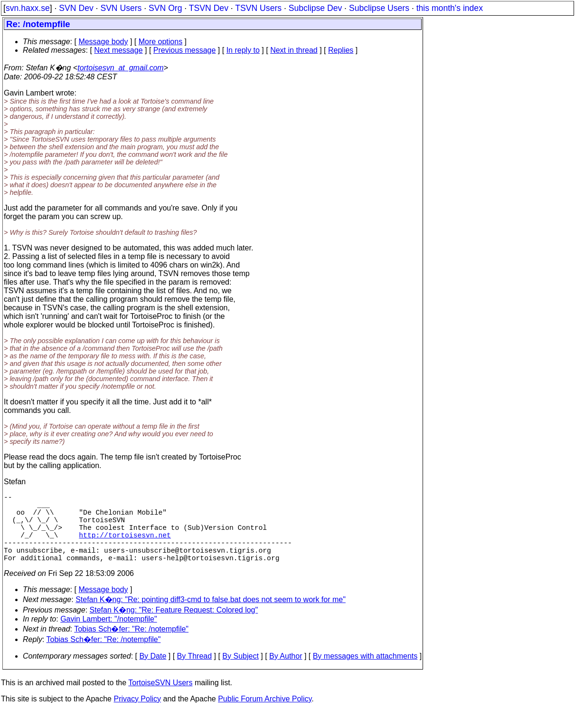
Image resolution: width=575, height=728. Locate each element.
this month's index (450, 8)
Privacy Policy (137, 716)
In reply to (243, 50)
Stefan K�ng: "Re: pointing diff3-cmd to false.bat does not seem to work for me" (211, 617)
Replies (341, 50)
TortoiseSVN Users (160, 700)
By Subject (240, 673)
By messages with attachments (365, 673)
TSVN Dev (209, 8)
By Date (153, 673)
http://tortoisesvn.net (125, 546)
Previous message (185, 50)
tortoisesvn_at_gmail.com (120, 68)
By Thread (195, 673)
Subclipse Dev (315, 8)
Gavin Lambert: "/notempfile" (108, 636)
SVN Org (165, 8)
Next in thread (294, 50)
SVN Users (121, 8)
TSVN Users (258, 8)
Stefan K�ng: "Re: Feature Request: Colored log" (174, 627)
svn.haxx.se (28, 8)
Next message (118, 50)
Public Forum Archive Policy (265, 716)
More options (161, 42)
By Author (286, 673)
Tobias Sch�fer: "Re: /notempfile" (131, 646)
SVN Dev (76, 8)
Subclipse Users (379, 8)
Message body (103, 42)
